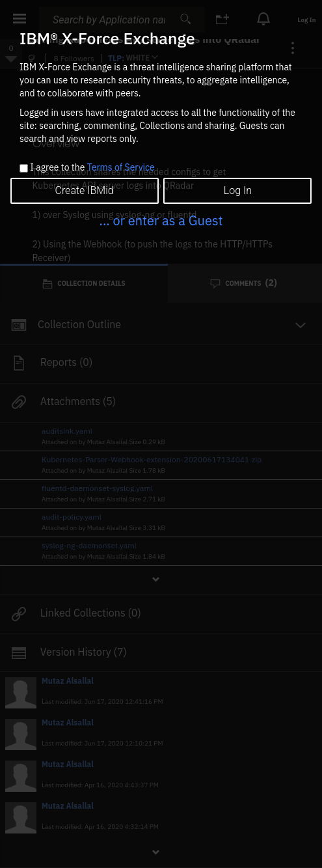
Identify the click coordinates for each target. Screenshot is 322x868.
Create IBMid (84, 190)
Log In (238, 190)
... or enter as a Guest (161, 220)
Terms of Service (121, 167)
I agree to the (92, 168)
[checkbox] (24, 168)
